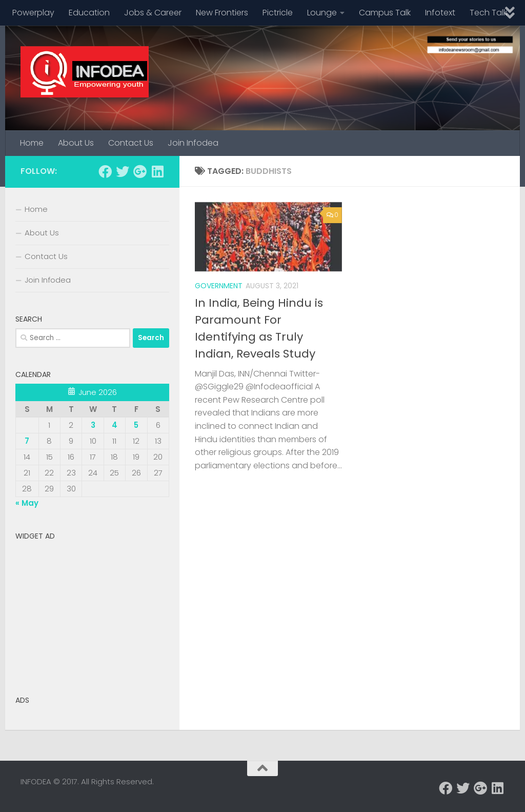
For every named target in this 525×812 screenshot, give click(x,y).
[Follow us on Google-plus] (140, 171)
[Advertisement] (92, 609)
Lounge (322, 13)
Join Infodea (193, 143)
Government (219, 286)
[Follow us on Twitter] (123, 171)
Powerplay (33, 13)
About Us (76, 143)
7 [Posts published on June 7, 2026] (27, 441)
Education (89, 13)
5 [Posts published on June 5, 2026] (136, 425)
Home (32, 143)
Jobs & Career (153, 13)
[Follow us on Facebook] (105, 171)
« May (27, 503)
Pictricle (278, 13)
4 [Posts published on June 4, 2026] (115, 425)
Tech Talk (488, 13)
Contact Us (131, 143)
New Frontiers (222, 13)
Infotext (440, 13)
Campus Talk (385, 13)
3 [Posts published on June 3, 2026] (93, 425)
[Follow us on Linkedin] (157, 171)
